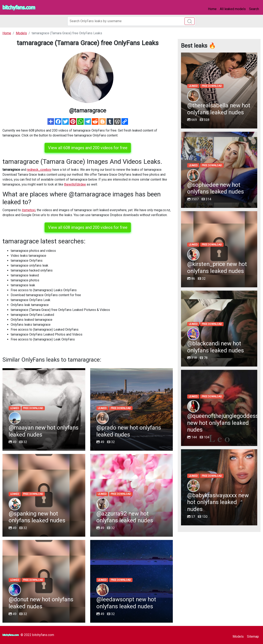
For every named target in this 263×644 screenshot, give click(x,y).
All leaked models (233, 9)
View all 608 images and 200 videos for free (88, 148)
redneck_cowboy (39, 170)
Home (212, 9)
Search (254, 9)
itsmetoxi (29, 210)
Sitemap (253, 637)
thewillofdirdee (75, 184)
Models (238, 637)
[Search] (131, 21)
